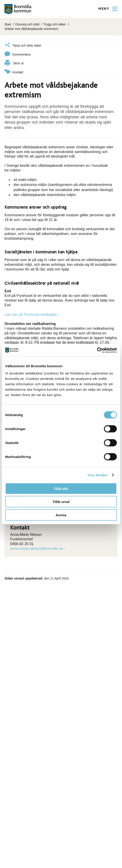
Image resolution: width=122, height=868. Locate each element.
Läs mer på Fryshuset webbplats (31, 315)
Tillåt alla (61, 488)
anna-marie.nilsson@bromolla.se (37, 549)
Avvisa (61, 515)
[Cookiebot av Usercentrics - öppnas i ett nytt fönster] (97, 350)
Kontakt (14, 72)
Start (8, 24)
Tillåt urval (61, 502)
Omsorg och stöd (27, 24)
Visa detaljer (97, 475)
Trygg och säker (55, 24)
